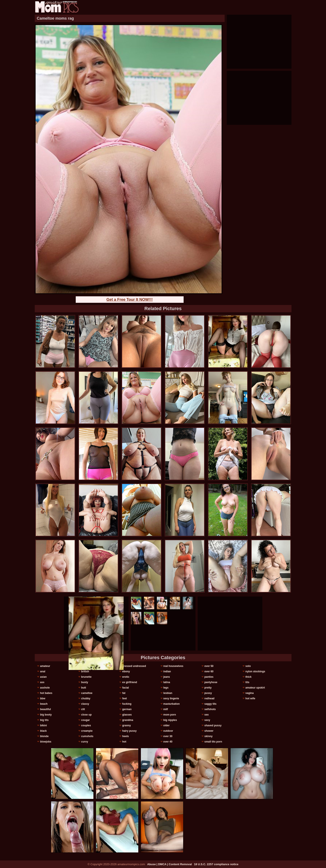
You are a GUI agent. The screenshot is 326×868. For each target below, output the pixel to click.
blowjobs (46, 742)
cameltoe (87, 693)
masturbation (172, 704)
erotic (126, 677)
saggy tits (210, 704)
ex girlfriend (130, 682)
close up (86, 715)
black (43, 731)
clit (83, 709)
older (166, 725)
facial (125, 688)
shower (209, 731)
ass (42, 682)
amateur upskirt (255, 688)
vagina (250, 693)
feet (124, 698)
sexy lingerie (171, 698)
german (127, 709)
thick (249, 677)
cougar (85, 720)
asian (43, 677)
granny (126, 725)
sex (206, 715)
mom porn (170, 715)
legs (166, 688)
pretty (208, 688)
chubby (86, 698)
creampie (87, 731)
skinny (208, 736)
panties (209, 677)
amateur (45, 666)
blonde (44, 736)
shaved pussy (213, 725)
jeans (167, 677)
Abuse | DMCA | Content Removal (169, 864)
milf (166, 709)
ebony (126, 671)
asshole (45, 688)
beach (44, 704)
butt (84, 688)
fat (124, 693)
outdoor (168, 731)
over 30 (168, 736)
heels (125, 736)
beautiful (46, 709)
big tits (44, 720)
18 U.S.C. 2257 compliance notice (216, 864)
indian (167, 671)
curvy (85, 742)
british (85, 671)
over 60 (209, 671)
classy (85, 704)
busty (85, 682)
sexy (207, 720)
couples (86, 725)
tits (247, 682)
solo (248, 666)
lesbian (168, 693)
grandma (128, 720)
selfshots (210, 709)
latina (167, 682)
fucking (127, 704)
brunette (86, 677)
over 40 (168, 742)
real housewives (173, 666)
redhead (209, 698)
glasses (127, 715)
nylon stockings (255, 671)
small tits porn (213, 742)
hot (124, 742)
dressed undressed (134, 666)
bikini (43, 725)
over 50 (209, 666)
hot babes (46, 693)
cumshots (87, 736)
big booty (46, 715)
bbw (43, 698)
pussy (208, 693)
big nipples (170, 720)
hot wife (250, 698)
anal (43, 671)
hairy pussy (129, 731)
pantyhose (211, 682)
